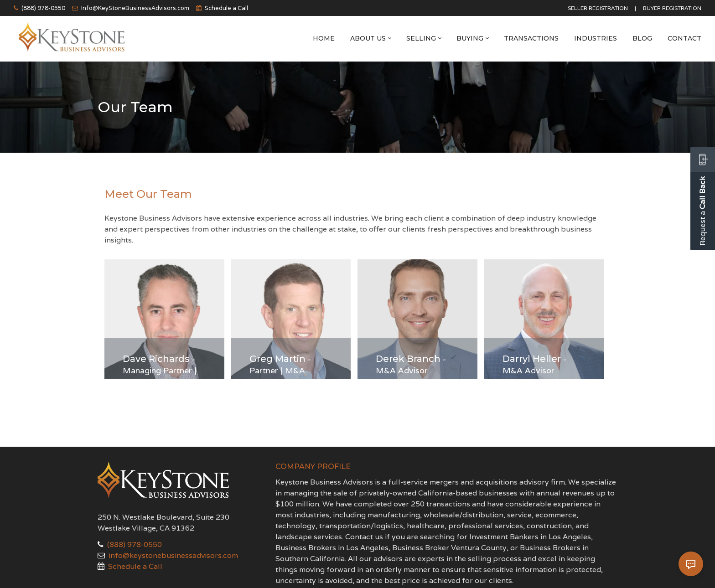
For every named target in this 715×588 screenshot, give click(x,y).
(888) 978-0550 (43, 8)
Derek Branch (408, 359)
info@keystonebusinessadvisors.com (173, 555)
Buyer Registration (672, 8)
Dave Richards (156, 359)
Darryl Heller (532, 359)
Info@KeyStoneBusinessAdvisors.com (135, 8)
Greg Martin (277, 359)
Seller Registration (598, 8)
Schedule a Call (226, 8)
